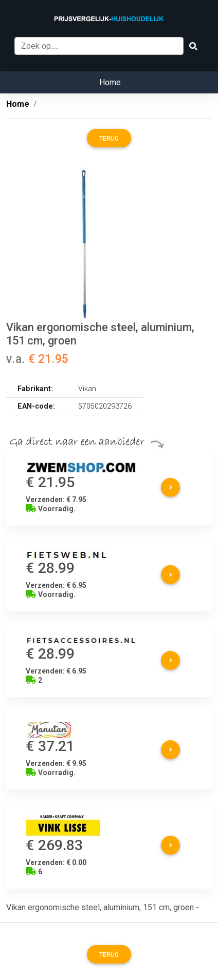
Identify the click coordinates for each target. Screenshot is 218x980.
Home (110, 82)
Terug (109, 139)
